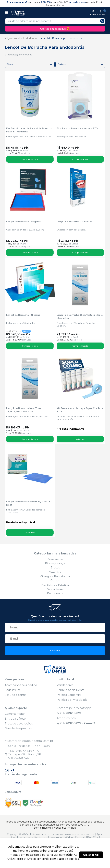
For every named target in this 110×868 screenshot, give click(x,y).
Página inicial (12, 38)
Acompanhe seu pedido (21, 685)
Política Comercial (69, 695)
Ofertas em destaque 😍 (55, 29)
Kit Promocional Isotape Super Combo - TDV (80, 410)
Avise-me (80, 439)
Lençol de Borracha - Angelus (23, 222)
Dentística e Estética (55, 585)
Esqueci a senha (16, 695)
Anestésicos (55, 559)
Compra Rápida (30, 159)
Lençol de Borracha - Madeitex (74, 222)
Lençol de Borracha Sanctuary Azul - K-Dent (29, 503)
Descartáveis (55, 589)
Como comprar (15, 714)
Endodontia (30, 38)
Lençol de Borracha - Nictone (23, 315)
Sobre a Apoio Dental (71, 690)
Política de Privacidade (72, 700)
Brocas (55, 568)
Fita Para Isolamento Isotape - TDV (77, 128)
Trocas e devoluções (19, 724)
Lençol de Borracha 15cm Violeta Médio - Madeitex (80, 317)
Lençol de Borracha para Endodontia (61, 38)
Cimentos (55, 572)
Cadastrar (55, 651)
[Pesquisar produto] (102, 21)
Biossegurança (55, 563)
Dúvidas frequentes (18, 728)
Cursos (55, 580)
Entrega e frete (15, 719)
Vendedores (65, 685)
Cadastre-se (13, 690)
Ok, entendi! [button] (91, 855)
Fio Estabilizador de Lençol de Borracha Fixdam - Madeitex (29, 130)
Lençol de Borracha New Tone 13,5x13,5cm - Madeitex (24, 410)
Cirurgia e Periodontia (55, 576)
